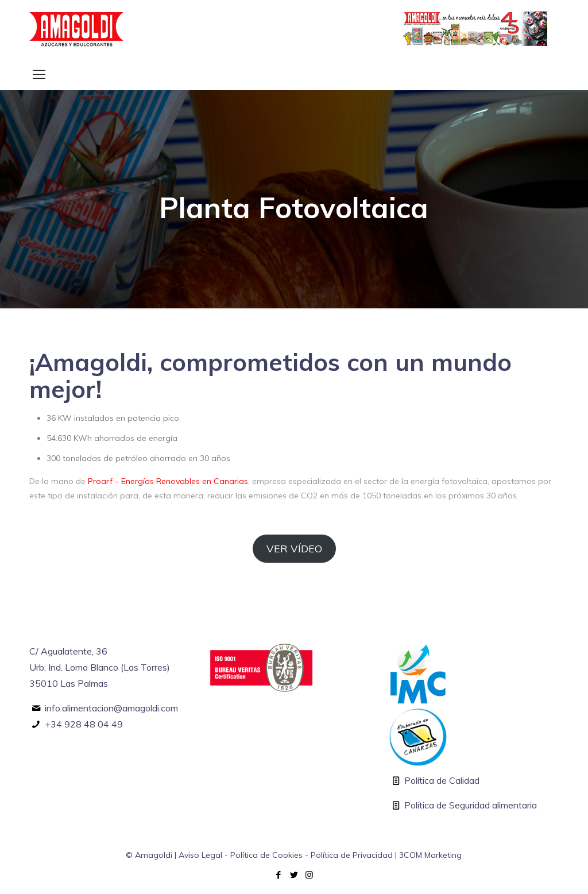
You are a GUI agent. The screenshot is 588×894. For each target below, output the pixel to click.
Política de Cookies (266, 855)
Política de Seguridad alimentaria (471, 805)
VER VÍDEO (294, 549)
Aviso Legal (200, 855)
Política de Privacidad (352, 855)
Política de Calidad (442, 780)
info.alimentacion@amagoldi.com (111, 708)
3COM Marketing (430, 855)
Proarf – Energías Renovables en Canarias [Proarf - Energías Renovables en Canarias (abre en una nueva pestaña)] (168, 481)
